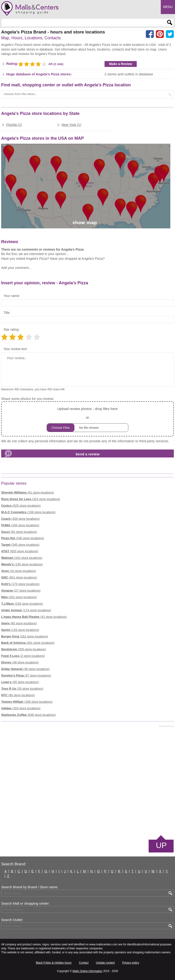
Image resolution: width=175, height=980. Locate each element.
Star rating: (11, 329)
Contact (84, 963)
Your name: (12, 296)
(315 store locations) (31, 499)
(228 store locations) (22, 604)
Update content (105, 963)
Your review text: (16, 349)
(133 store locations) (20, 630)
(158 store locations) (28, 512)
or (87, 419)
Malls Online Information (87, 971)
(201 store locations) (19, 597)
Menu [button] (168, 7)
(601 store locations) (19, 577)
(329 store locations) (20, 519)
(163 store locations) (21, 708)
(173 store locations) (20, 584)
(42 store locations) (34, 617)
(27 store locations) (21, 591)
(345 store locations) (20, 545)
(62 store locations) (19, 532)
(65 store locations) (20, 682)
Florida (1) (14, 125)
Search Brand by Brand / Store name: (30, 887)
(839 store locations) (28, 715)
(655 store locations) (20, 551)
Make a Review (121, 64)
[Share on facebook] (150, 34)
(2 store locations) (23, 656)
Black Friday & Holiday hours (54, 963)
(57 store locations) (26, 675)
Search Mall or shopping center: (25, 903)
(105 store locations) (20, 525)
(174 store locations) (26, 610)
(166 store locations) (27, 702)
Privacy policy (131, 963)
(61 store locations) (28, 492)
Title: (7, 313)
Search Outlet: (12, 920)
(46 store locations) (25, 669)
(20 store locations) (22, 689)
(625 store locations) (21, 506)
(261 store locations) (28, 643)
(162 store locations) (22, 558)
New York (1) (71, 125)
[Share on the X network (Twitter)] (170, 34)
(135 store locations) (22, 564)
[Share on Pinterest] (160, 34)
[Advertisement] (87, 781)
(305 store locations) (24, 649)
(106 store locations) (23, 538)
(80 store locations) (19, 623)
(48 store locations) (20, 662)
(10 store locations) (19, 571)
